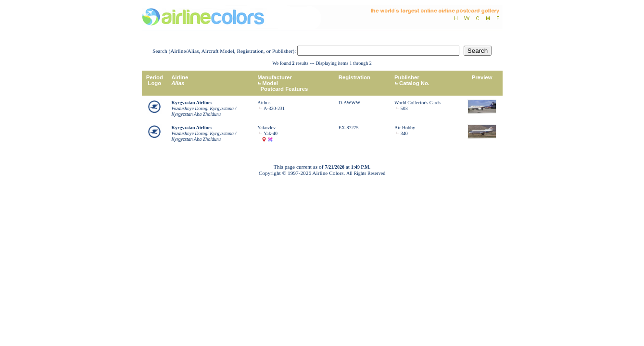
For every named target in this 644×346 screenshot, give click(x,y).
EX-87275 (349, 128)
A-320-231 (274, 108)
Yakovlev (266, 128)
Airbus (264, 103)
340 (404, 133)
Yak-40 (271, 133)
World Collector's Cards (417, 103)
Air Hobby (405, 128)
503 (404, 108)
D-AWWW (349, 103)
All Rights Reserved (366, 173)
